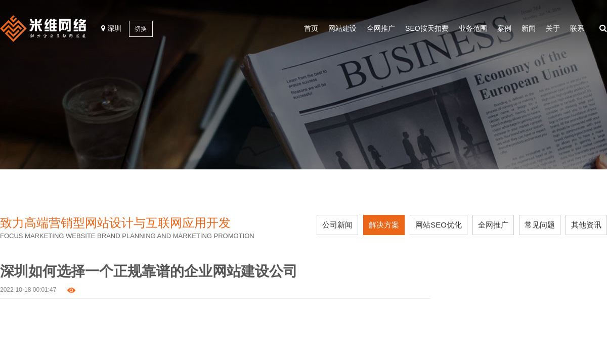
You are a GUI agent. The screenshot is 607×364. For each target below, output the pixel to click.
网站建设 (342, 28)
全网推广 (381, 28)
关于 (553, 28)
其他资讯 (586, 225)
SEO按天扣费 (427, 28)
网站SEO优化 (439, 225)
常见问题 (540, 225)
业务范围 (473, 28)
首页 (311, 28)
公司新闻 (337, 225)
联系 (577, 28)
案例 (504, 28)
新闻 (529, 28)
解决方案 (384, 225)
